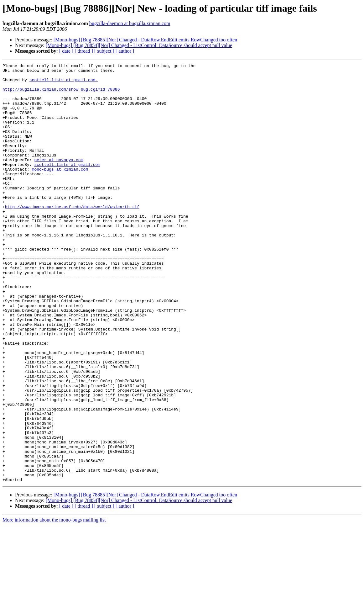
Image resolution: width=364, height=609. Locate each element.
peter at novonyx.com (59, 179)
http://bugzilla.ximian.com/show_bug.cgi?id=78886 (61, 95)
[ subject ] (104, 51)
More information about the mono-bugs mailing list (54, 604)
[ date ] (66, 51)
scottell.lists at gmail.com (67, 185)
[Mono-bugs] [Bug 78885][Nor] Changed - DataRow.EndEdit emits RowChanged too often (145, 40)
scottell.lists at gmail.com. (64, 83)
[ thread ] (84, 51)
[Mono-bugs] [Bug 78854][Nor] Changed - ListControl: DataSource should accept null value (139, 45)
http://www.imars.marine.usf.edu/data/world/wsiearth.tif (72, 236)
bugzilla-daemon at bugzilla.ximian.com (130, 23)
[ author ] (125, 51)
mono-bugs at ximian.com (60, 191)
